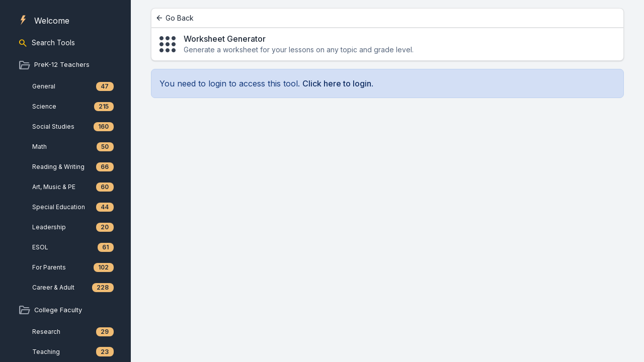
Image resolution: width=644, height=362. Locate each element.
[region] (65, 181)
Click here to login (337, 83)
